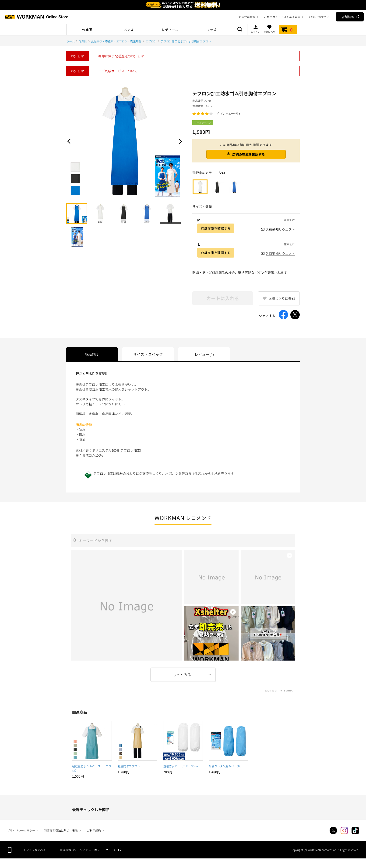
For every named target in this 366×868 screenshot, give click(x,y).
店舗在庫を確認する (216, 228)
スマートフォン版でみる (30, 850)
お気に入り (269, 29)
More (183, 675)
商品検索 (240, 30)
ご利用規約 (94, 830)
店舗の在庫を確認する (249, 154)
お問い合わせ (317, 17)
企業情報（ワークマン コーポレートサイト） (88, 850)
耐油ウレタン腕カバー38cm (226, 766)
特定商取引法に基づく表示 (61, 830)
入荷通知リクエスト (280, 229)
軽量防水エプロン (129, 766)
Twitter (333, 830)
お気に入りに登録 (282, 298)
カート (288, 30)
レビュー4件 (231, 114)
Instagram (344, 830)
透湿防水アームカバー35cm (181, 766)
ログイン (256, 29)
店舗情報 (348, 17)
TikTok (355, 830)
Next (179, 141)
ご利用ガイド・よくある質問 (282, 17)
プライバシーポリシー (21, 830)
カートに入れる (223, 298)
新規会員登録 (247, 17)
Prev (70, 141)
